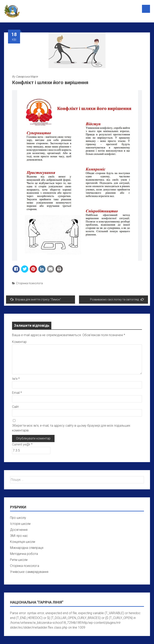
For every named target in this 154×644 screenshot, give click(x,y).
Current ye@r (22, 444)
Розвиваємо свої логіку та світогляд (117, 299)
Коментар (19, 342)
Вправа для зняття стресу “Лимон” (35, 299)
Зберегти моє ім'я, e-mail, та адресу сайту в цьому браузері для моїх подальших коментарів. (71, 428)
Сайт (15, 407)
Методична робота (24, 554)
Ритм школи (19, 560)
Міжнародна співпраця (27, 548)
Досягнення (19, 530)
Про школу (18, 518)
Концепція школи (23, 542)
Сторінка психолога (29, 283)
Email (17, 393)
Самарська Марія (27, 77)
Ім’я (16, 379)
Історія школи (20, 524)
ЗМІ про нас (19, 536)
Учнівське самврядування (29, 572)
